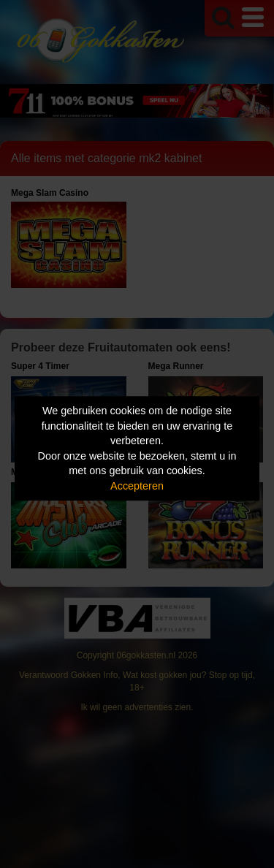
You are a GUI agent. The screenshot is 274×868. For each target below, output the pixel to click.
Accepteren (137, 486)
